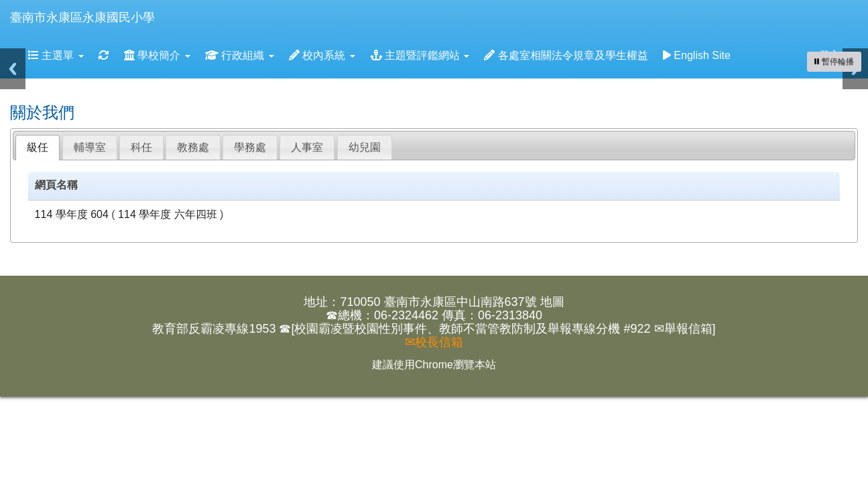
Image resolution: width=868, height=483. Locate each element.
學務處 (250, 147)
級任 (38, 147)
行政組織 (240, 55)
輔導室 (90, 147)
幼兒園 (365, 147)
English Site (697, 55)
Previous (13, 69)
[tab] (38, 148)
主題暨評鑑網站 (420, 55)
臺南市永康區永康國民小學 (82, 17)
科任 (141, 147)
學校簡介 (157, 55)
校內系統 (322, 55)
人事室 (307, 147)
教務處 (193, 147)
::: (168, 4)
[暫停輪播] (834, 62)
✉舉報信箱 (683, 329)
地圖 (552, 302)
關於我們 (42, 112)
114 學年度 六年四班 (168, 214)
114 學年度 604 (72, 214)
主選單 (56, 55)
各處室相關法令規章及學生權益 (566, 55)
